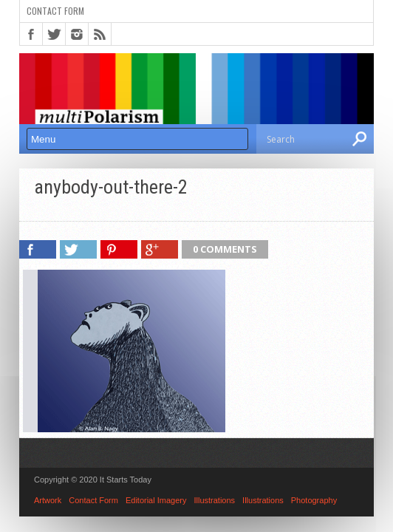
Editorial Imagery (156, 500)
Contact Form (55, 11)
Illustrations (214, 500)
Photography (314, 500)
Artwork (48, 500)
